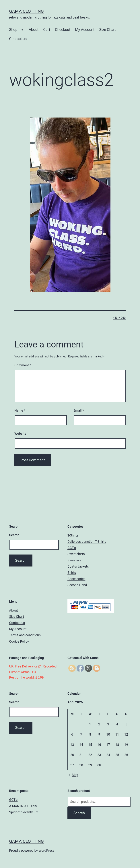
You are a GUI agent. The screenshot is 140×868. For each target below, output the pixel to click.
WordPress (47, 850)
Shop (13, 30)
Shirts (72, 573)
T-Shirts (73, 535)
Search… (15, 535)
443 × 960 (119, 318)
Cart (47, 30)
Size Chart (107, 30)
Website (20, 433)
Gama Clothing (26, 11)
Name (20, 410)
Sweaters (74, 560)
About (34, 30)
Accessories (76, 579)
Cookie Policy (19, 641)
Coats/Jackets (78, 566)
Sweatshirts (76, 554)
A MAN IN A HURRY (23, 806)
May (73, 775)
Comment (23, 365)
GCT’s (72, 548)
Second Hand (77, 585)
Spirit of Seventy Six (24, 812)
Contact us (18, 39)
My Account (85, 30)
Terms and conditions (25, 635)
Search (79, 813)
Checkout (63, 30)
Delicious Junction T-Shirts (87, 542)
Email (79, 410)
